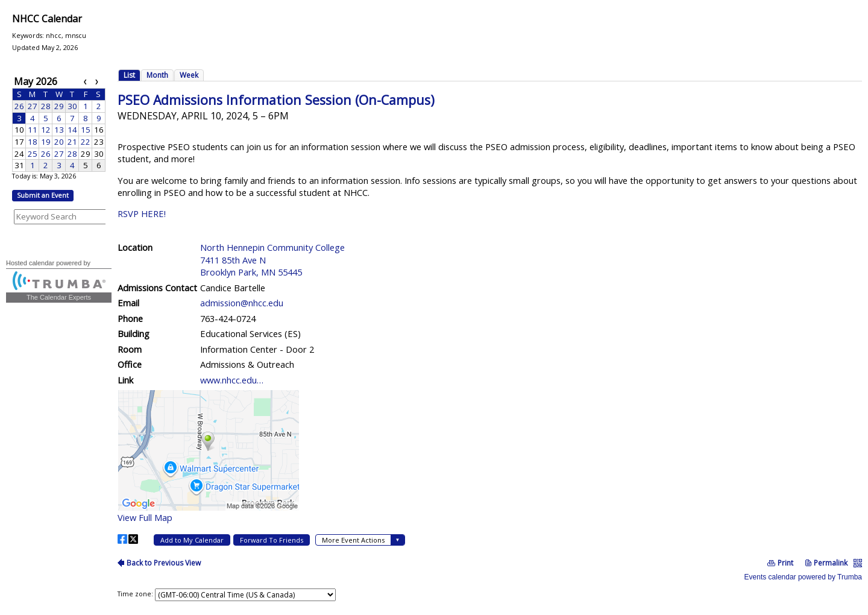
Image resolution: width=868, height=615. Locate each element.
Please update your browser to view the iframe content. (59, 123)
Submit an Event (43, 195)
